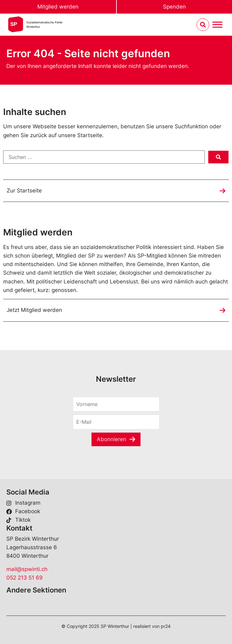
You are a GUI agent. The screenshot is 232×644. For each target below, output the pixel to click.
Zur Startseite (24, 191)
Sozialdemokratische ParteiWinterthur (44, 24)
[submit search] (218, 157)
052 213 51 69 (25, 578)
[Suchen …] (104, 157)
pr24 (166, 626)
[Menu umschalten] (217, 25)
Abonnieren (112, 439)
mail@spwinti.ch (27, 569)
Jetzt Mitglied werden (34, 310)
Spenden (174, 7)
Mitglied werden (58, 7)
